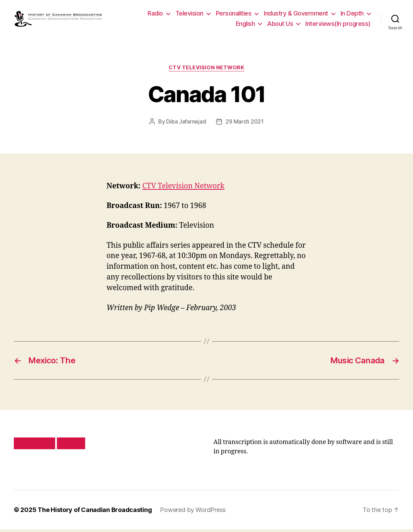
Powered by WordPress (193, 513)
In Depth (352, 15)
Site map (71, 446)
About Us (280, 25)
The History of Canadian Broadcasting (95, 513)
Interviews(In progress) (338, 25)
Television (189, 15)
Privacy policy (34, 446)
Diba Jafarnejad (186, 125)
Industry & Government (296, 15)
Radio (155, 15)
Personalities (234, 15)
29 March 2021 (245, 125)
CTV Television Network (206, 71)
